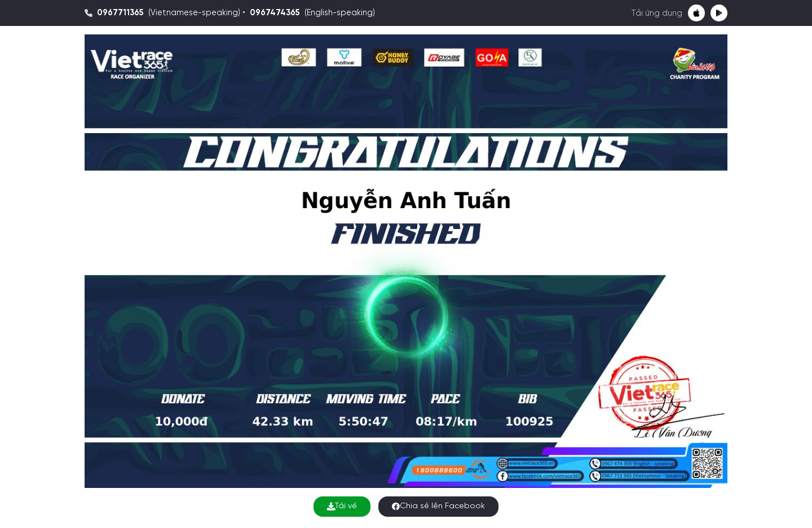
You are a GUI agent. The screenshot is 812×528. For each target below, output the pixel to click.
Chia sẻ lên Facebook (438, 506)
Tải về (342, 506)
